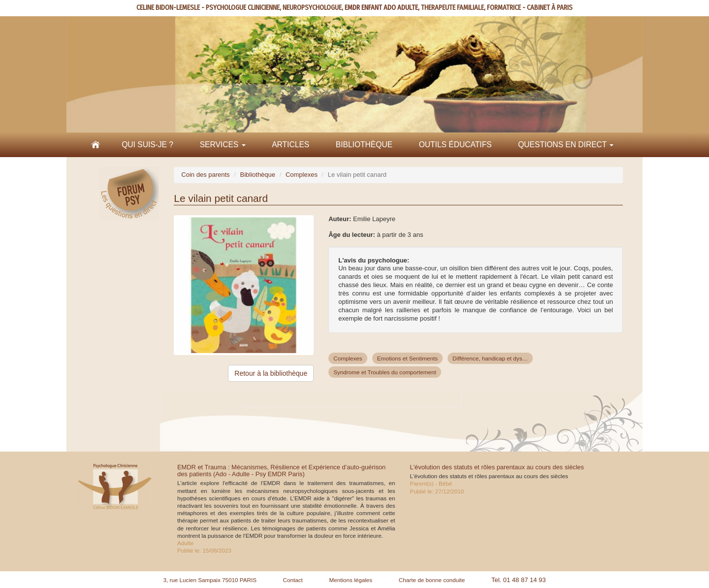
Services (223, 145)
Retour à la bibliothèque (271, 373)
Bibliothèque (364, 145)
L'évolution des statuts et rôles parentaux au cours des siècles (497, 467)
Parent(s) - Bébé (431, 483)
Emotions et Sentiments (407, 358)
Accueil (96, 145)
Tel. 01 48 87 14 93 (519, 580)
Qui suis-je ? (147, 145)
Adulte (185, 543)
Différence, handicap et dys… (490, 358)
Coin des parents (205, 175)
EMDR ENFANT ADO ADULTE (381, 8)
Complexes (302, 175)
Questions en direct (566, 145)
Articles (290, 145)
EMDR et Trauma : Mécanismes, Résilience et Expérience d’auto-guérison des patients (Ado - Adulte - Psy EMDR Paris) (281, 471)
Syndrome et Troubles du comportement (385, 372)
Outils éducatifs (455, 145)
